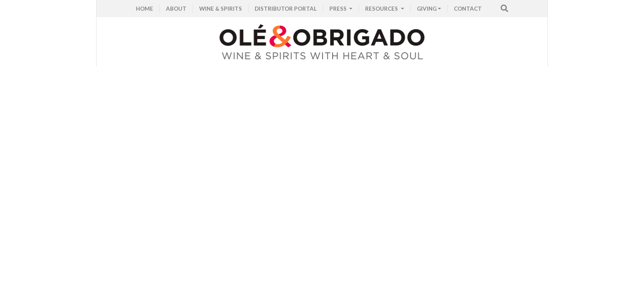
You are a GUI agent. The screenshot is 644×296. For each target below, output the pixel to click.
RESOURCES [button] (382, 9)
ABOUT (176, 9)
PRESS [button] (339, 9)
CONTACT (468, 9)
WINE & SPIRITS (221, 9)
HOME (145, 9)
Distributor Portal (286, 9)
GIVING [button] (427, 9)
